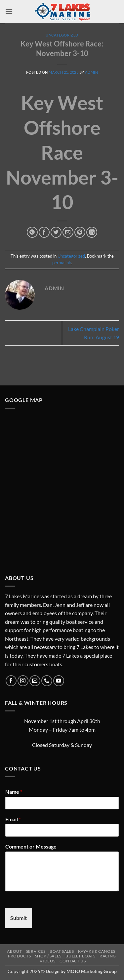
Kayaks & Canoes (97, 951)
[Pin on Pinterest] (80, 232)
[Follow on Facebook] (11, 681)
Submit (19, 918)
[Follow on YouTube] (59, 681)
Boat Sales (62, 951)
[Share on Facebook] (44, 232)
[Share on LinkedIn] (92, 232)
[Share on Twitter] (56, 232)
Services (36, 951)
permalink (62, 263)
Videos (48, 961)
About (14, 951)
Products (19, 956)
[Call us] (47, 681)
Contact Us (73, 961)
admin (91, 72)
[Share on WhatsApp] (32, 232)
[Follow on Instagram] (23, 681)
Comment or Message (31, 846)
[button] (9, 11)
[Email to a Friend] (68, 232)
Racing (108, 956)
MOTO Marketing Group (92, 971)
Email (13, 819)
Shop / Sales (48, 956)
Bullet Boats (80, 956)
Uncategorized (62, 35)
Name (14, 792)
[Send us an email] (35, 681)
